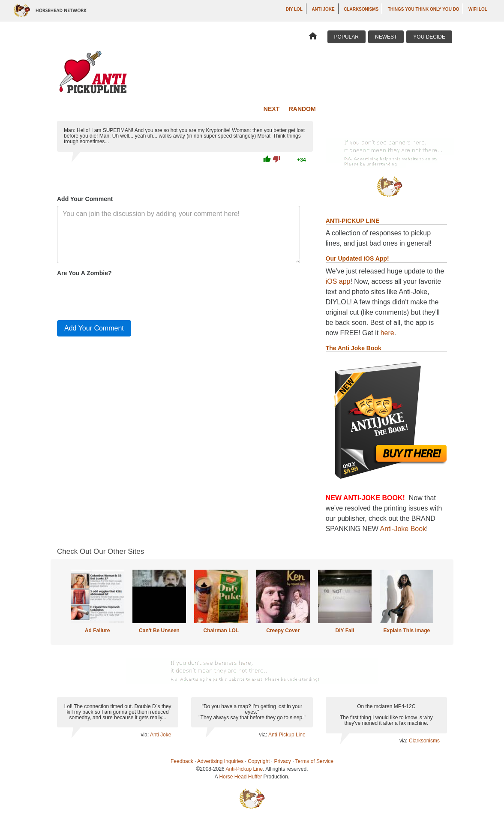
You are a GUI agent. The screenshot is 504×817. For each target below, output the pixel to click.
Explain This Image (407, 631)
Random (302, 109)
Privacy (283, 761)
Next (271, 109)
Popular (346, 37)
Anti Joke (323, 9)
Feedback (182, 761)
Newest (386, 37)
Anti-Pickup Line (287, 735)
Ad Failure (97, 631)
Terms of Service (314, 761)
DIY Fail (345, 631)
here (387, 333)
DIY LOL (294, 9)
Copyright (259, 761)
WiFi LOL (478, 9)
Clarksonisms (361, 9)
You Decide (429, 37)
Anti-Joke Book (403, 529)
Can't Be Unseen (159, 631)
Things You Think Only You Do (424, 9)
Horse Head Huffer (240, 777)
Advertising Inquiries (220, 761)
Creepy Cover (283, 631)
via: (145, 735)
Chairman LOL (221, 631)
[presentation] (122, 297)
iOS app (338, 281)
